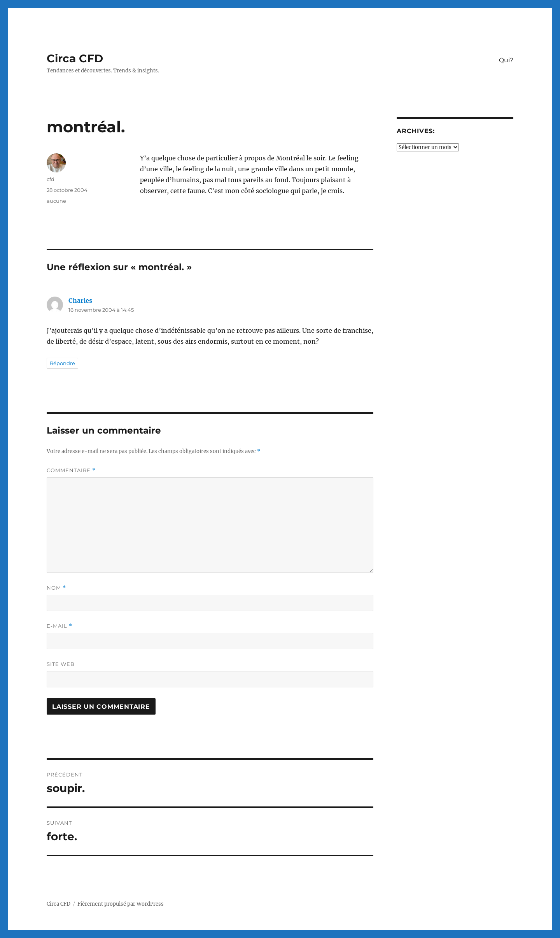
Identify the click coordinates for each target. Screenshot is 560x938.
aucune (56, 201)
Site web (61, 664)
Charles (80, 300)
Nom (56, 588)
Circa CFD (75, 58)
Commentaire (71, 470)
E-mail (59, 626)
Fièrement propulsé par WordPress (121, 904)
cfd (51, 179)
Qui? (506, 60)
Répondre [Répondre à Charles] (62, 363)
